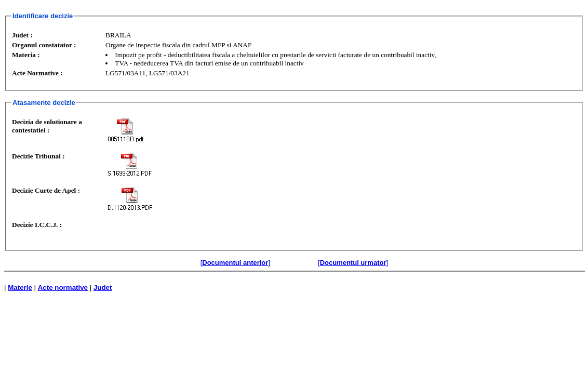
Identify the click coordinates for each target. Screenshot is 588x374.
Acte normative (63, 288)
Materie (20, 288)
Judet (103, 288)
